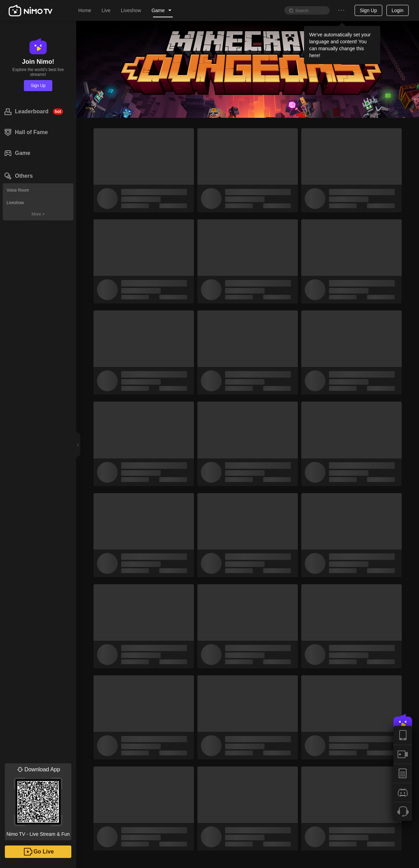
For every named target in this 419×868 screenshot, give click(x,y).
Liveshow (15, 203)
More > (38, 214)
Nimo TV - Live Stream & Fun (38, 800)
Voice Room (18, 190)
